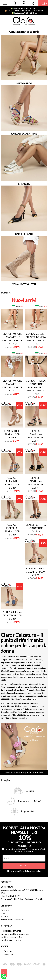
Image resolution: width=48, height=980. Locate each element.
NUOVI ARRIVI (24, 83)
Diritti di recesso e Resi (12, 937)
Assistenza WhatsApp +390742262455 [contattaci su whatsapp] (24, 772)
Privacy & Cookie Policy (12, 899)
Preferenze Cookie (34, 899)
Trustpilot (6, 293)
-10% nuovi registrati (24, 9)
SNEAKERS (24, 184)
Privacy (4, 916)
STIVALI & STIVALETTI (24, 284)
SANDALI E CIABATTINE (24, 134)
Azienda (5, 913)
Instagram (8, 954)
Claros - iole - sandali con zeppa (12, 434)
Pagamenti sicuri (29, 811)
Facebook (8, 951)
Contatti (5, 910)
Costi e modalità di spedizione (15, 934)
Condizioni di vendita (11, 940)
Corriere (30, 791)
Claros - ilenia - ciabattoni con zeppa (36, 572)
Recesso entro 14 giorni (29, 801)
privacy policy (35, 871)
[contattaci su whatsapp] (4, 976)
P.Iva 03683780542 (10, 896)
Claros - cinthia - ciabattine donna (36, 528)
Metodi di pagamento (11, 931)
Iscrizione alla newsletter (12, 920)
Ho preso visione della (25, 871)
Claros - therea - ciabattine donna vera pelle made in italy (36, 387)
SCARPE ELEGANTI (24, 234)
